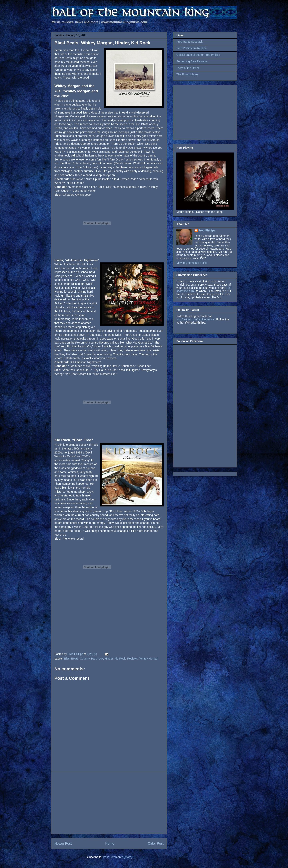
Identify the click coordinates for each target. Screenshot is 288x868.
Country (85, 659)
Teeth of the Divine (188, 68)
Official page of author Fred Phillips (198, 55)
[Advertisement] (109, 803)
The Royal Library (187, 74)
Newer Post (63, 844)
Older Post (156, 844)
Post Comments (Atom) (117, 857)
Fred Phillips (207, 230)
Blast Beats (71, 659)
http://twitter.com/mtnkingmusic (195, 319)
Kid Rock (120, 659)
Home (110, 844)
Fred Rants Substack (189, 42)
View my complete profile (192, 263)
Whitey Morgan (149, 659)
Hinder (109, 659)
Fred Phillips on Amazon (191, 48)
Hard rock (97, 659)
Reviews (132, 659)
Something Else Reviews (192, 61)
